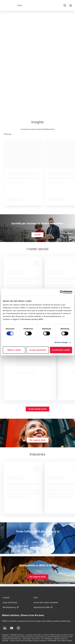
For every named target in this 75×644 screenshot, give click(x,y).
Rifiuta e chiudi (14, 350)
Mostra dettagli (61, 342)
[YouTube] (12, 628)
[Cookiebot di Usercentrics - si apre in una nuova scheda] (62, 292)
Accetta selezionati (37, 350)
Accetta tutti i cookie (61, 350)
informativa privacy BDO (32, 319)
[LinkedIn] (5, 628)
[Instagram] (18, 628)
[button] (37, 235)
